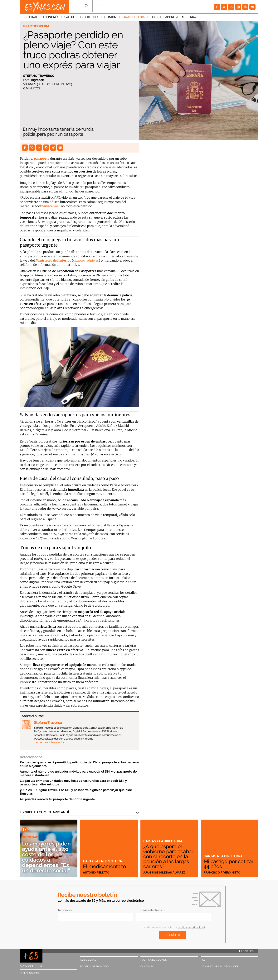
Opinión (110, 17)
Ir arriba (246, 951)
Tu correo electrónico (150, 910)
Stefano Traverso (39, 76)
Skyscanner (51, 206)
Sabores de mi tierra (180, 17)
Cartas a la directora (102, 861)
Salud (69, 17)
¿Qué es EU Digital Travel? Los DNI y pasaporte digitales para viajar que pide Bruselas (76, 792)
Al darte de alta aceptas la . (173, 927)
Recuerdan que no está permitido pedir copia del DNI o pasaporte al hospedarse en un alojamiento (79, 764)
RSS (203, 960)
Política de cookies (154, 960)
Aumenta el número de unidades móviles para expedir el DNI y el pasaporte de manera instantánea (78, 773)
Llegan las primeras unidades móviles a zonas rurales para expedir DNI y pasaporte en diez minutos (73, 783)
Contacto (147, 966)
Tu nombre (65, 910)
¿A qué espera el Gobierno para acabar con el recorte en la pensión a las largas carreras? (168, 856)
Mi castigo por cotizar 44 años (228, 864)
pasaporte (42, 159)
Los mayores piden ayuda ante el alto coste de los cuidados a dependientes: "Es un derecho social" (46, 857)
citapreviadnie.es (86, 260)
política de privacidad (191, 927)
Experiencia (89, 17)
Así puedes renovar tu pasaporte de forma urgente (57, 799)
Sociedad (30, 17)
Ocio (154, 17)
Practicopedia (134, 17)
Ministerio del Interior (53, 260)
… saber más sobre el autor (49, 742)
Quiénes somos (30, 973)
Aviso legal (88, 960)
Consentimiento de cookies (219, 966)
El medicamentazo (105, 866)
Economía (51, 17)
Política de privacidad (95, 966)
